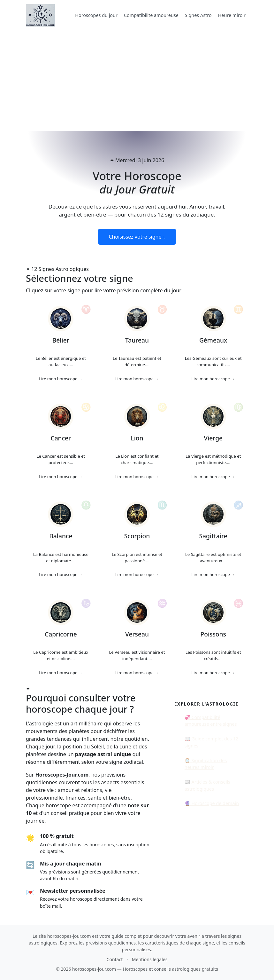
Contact (115, 959)
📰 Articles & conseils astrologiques (207, 785)
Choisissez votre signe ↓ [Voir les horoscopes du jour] (137, 237)
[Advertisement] (137, 81)
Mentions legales (150, 959)
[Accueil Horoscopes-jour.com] (40, 15)
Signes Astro (198, 15)
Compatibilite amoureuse (151, 15)
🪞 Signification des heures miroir (206, 764)
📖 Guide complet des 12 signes (211, 742)
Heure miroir (232, 15)
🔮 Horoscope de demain (212, 803)
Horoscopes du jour (96, 15)
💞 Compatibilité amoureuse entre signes (211, 721)
